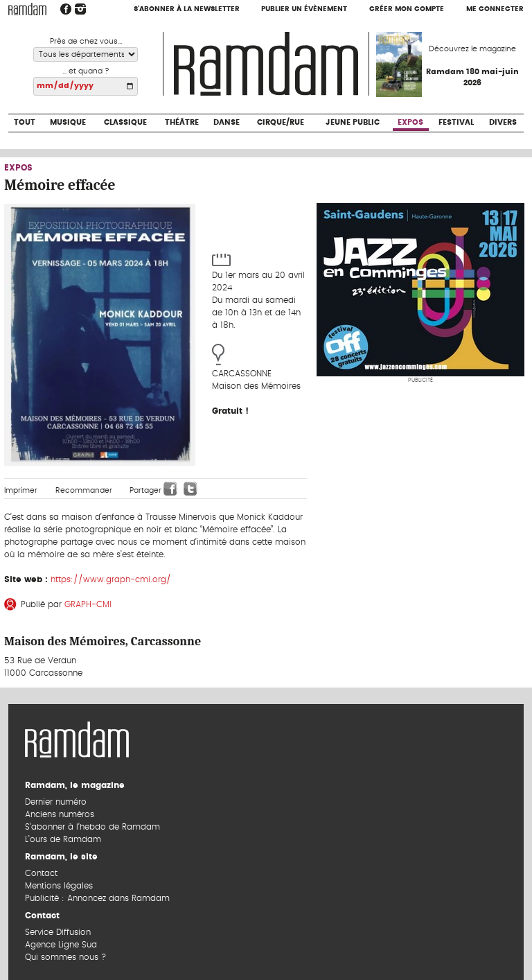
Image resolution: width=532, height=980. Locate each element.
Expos (410, 122)
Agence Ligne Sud (61, 945)
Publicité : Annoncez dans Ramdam (97, 898)
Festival (456, 122)
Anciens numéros (60, 814)
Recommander (84, 490)
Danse (227, 122)
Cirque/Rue (281, 122)
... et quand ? (86, 71)
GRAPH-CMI (88, 604)
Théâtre (182, 122)
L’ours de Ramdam (63, 839)
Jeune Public (353, 122)
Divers (503, 122)
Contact (41, 873)
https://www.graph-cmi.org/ (111, 579)
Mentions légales (59, 886)
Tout (25, 122)
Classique (125, 122)
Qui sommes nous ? (65, 957)
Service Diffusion (58, 932)
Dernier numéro (56, 802)
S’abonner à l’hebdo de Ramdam (92, 827)
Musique (68, 122)
